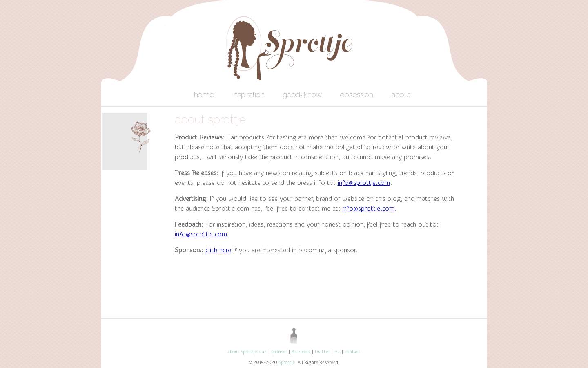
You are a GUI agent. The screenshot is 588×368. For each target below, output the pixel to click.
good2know (302, 95)
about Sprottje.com (247, 352)
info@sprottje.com (364, 183)
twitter (322, 352)
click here (218, 250)
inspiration (248, 95)
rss (337, 352)
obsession (357, 95)
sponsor (279, 352)
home (204, 95)
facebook (301, 352)
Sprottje (287, 362)
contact (352, 352)
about (401, 95)
